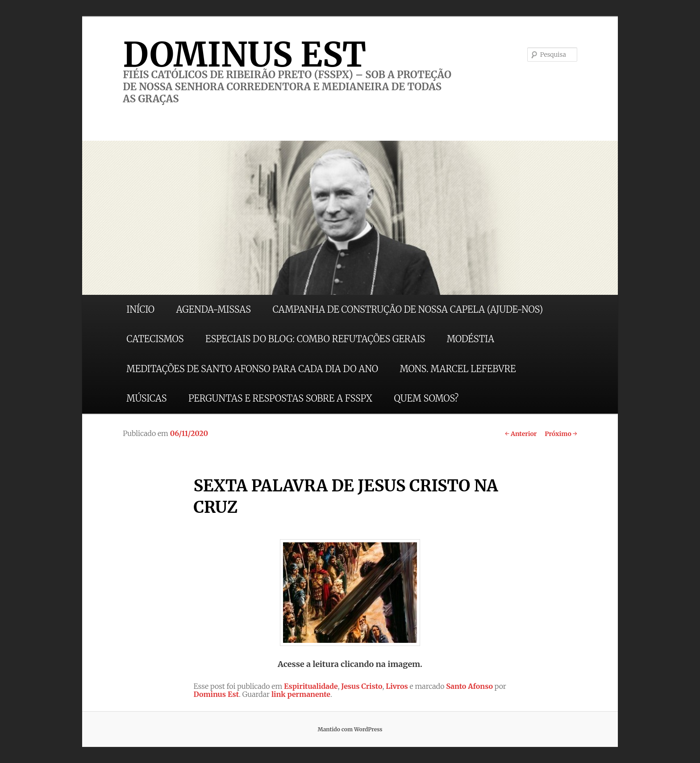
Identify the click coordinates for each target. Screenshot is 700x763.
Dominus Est (216, 694)
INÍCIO (140, 309)
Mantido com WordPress (350, 729)
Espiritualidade (311, 686)
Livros (397, 686)
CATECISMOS (155, 339)
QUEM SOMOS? (426, 398)
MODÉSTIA (471, 339)
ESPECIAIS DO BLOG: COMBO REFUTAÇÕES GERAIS (315, 339)
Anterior (521, 434)
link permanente (301, 694)
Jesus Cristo (362, 686)
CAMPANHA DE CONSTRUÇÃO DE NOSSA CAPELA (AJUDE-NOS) (408, 309)
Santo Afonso (469, 686)
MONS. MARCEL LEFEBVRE (458, 369)
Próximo (561, 434)
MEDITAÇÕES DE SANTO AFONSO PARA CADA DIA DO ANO (252, 369)
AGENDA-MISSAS (214, 309)
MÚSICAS (146, 398)
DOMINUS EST (244, 54)
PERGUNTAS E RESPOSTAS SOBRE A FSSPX (280, 398)
